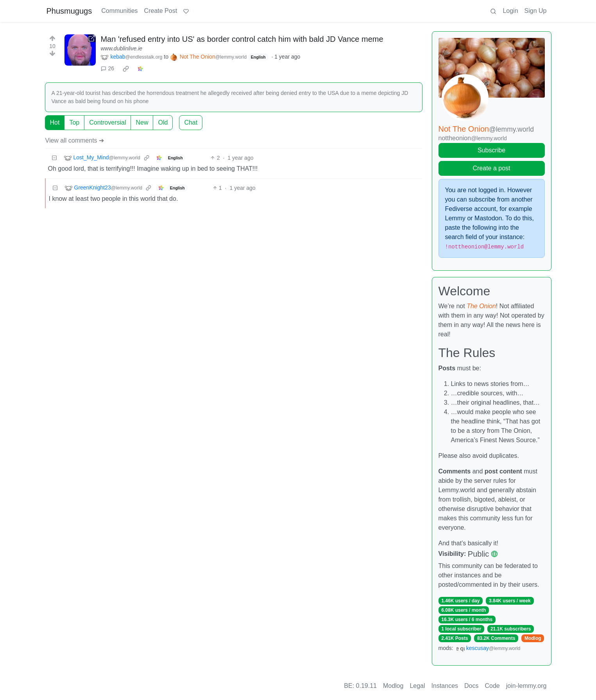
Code (492, 686)
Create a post (491, 168)
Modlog (533, 638)
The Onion (481, 306)
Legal (417, 686)
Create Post (161, 11)
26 (107, 68)
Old (163, 122)
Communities (119, 11)
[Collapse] (54, 158)
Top (74, 122)
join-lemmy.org (526, 686)
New (142, 122)
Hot (55, 122)
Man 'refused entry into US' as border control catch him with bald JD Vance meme (242, 39)
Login (510, 11)
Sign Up (536, 11)
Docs (471, 686)
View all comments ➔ (75, 140)
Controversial (107, 122)
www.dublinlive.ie (121, 48)
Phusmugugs (69, 11)
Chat (191, 122)
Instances (445, 686)
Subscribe (491, 150)
